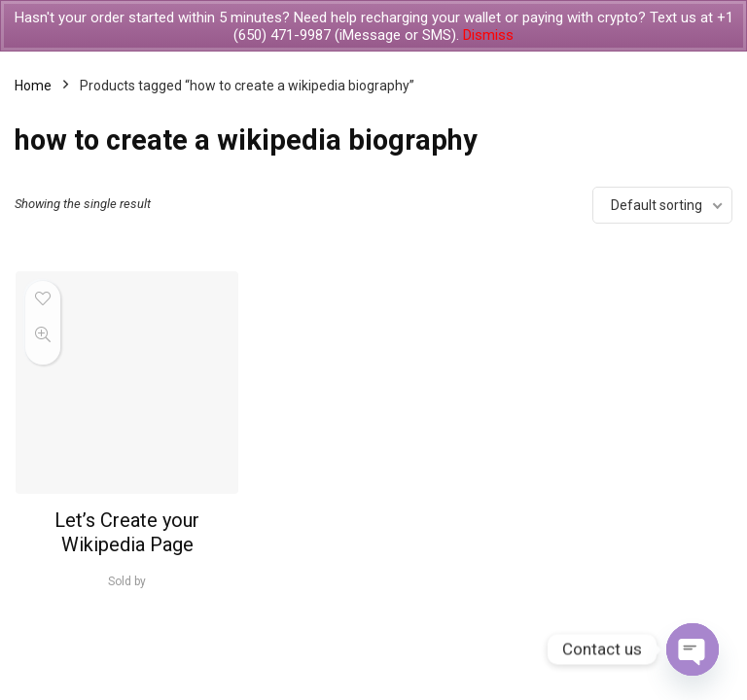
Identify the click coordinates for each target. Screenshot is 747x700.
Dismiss (488, 35)
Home (33, 86)
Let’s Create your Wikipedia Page (127, 532)
